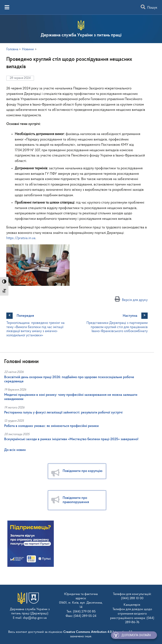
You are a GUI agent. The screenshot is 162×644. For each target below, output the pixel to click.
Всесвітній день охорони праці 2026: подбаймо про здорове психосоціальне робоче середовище (69, 379)
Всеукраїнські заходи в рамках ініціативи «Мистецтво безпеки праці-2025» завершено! (71, 439)
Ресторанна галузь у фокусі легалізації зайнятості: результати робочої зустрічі (63, 413)
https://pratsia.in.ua (21, 238)
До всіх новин (15, 450)
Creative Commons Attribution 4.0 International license (102, 632)
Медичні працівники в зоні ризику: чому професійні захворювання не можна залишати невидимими (71, 397)
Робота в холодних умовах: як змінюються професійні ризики (51, 426)
